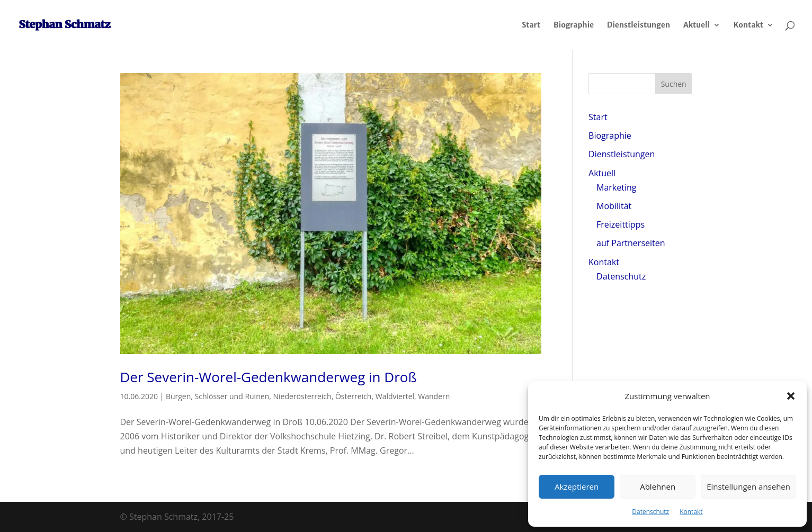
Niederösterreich (302, 396)
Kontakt (691, 512)
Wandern (434, 396)
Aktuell (697, 25)
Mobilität (614, 206)
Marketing (616, 187)
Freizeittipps (621, 224)
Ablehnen (658, 486)
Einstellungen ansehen (748, 486)
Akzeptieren (577, 486)
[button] (791, 396)
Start (531, 25)
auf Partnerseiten (631, 243)
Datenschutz (650, 512)
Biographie (574, 25)
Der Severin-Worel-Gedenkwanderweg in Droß (269, 377)
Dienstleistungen (639, 25)
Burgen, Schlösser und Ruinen (217, 396)
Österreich (354, 396)
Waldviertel (395, 396)
